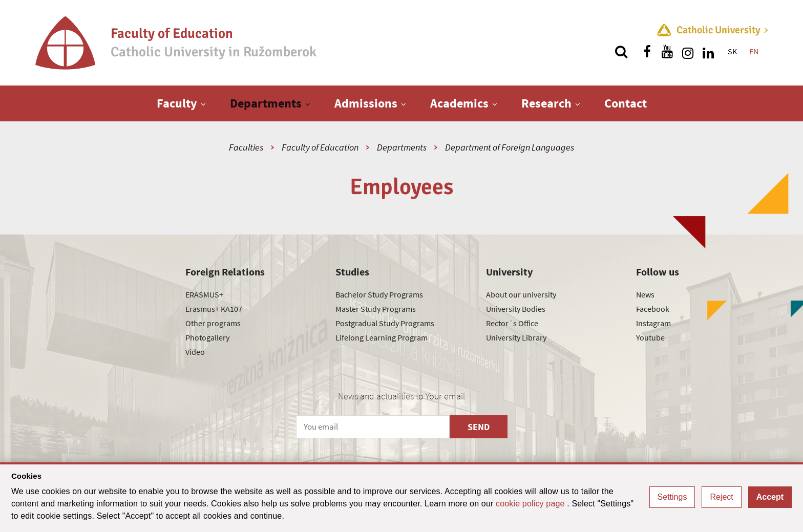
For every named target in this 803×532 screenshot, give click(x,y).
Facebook (653, 309)
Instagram (653, 323)
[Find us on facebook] (647, 52)
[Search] (621, 52)
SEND (479, 427)
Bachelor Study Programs (379, 294)
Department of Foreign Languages (510, 147)
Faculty (177, 103)
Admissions (366, 103)
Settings (672, 497)
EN (754, 51)
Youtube (650, 337)
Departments (266, 103)
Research (546, 103)
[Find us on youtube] (667, 52)
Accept (770, 497)
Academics (459, 103)
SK (732, 51)
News (645, 294)
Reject (721, 497)
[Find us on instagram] (688, 52)
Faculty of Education (320, 147)
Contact (626, 103)
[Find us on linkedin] (708, 52)
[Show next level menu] (203, 104)
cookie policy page (531, 504)
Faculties (246, 147)
